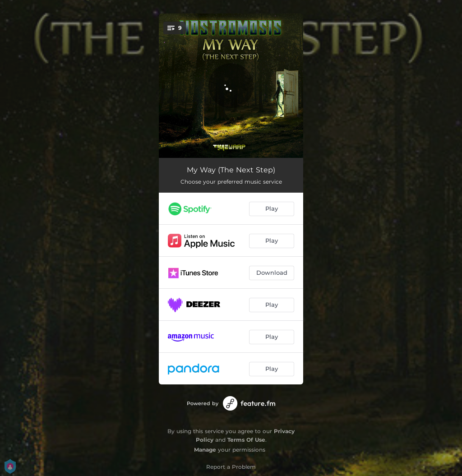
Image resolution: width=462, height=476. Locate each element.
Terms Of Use (246, 440)
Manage (205, 450)
